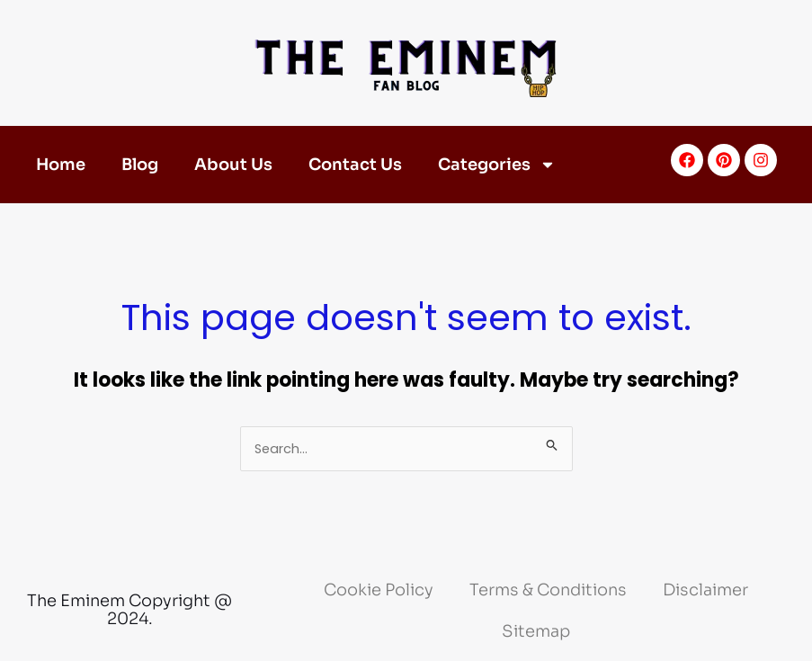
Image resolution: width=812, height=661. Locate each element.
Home (61, 165)
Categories (497, 165)
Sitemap (536, 631)
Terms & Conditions (548, 590)
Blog (140, 165)
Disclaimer (705, 590)
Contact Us (355, 165)
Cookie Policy (379, 590)
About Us (233, 165)
